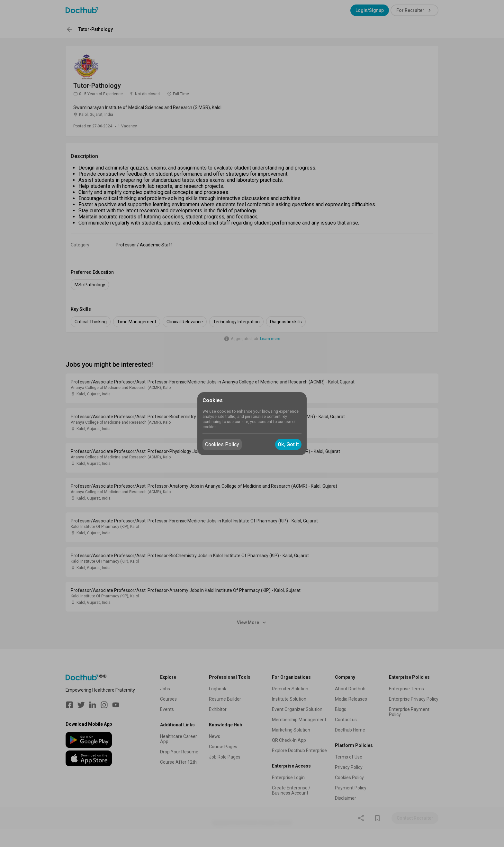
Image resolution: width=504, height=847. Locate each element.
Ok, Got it (288, 444)
